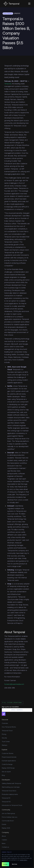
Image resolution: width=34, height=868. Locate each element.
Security (4, 738)
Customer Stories (8, 754)
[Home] (11, 4)
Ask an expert (6, 772)
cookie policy (24, 860)
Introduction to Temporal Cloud (12, 805)
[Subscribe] (4, 714)
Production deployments (10, 794)
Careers (4, 840)
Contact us (5, 847)
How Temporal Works (9, 727)
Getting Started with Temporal (11, 784)
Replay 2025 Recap (8, 768)
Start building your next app (11, 787)
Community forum (8, 821)
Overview (5, 723)
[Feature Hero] (17, 34)
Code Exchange (7, 764)
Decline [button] (15, 864)
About (4, 836)
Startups (5, 745)
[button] (29, 4)
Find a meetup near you (10, 817)
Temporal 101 (6, 798)
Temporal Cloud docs (9, 791)
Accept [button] (5, 864)
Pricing (4, 734)
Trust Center (6, 742)
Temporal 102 (6, 802)
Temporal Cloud (7, 731)
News (4, 844)
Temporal (8, 84)
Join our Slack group (8, 814)
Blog (3, 775)
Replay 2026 (6, 828)
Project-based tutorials (9, 757)
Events (4, 824)
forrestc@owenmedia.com (14, 684)
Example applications (9, 761)
